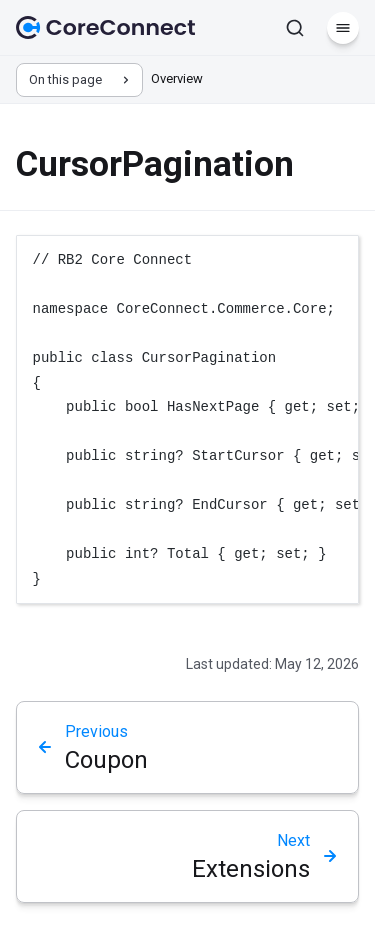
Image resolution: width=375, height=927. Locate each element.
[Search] (295, 28)
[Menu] (343, 28)
